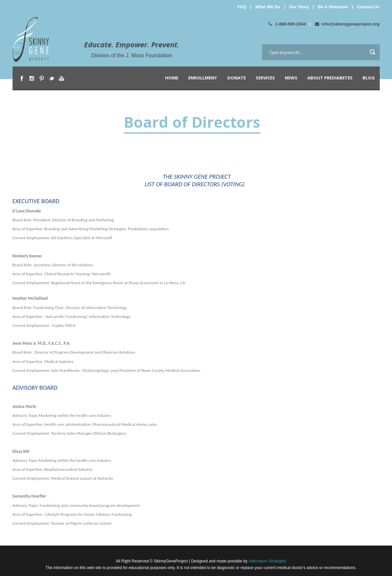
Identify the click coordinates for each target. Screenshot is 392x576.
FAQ (242, 7)
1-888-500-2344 (287, 24)
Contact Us (368, 7)
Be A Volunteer (333, 7)
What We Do (268, 7)
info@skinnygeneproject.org (347, 24)
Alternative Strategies (267, 561)
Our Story (299, 7)
